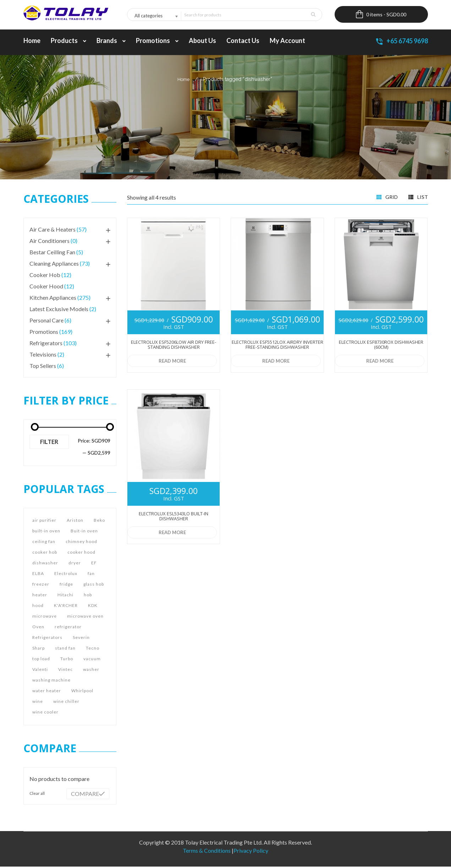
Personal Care (46, 322)
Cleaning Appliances (54, 265)
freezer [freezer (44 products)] (41, 585)
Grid (387, 198)
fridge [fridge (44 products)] (66, 585)
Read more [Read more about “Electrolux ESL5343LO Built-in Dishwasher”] (172, 534)
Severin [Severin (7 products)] (81, 639)
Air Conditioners (49, 242)
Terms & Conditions (207, 852)
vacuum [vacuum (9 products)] (92, 660)
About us (202, 42)
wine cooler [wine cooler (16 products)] (45, 713)
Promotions (157, 42)
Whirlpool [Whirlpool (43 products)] (82, 692)
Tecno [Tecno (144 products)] (93, 649)
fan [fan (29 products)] (91, 575)
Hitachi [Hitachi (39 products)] (65, 596)
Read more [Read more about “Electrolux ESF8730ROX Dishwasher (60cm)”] (379, 362)
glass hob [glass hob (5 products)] (94, 585)
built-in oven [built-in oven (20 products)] (46, 532)
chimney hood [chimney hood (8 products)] (81, 543)
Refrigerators (46, 344)
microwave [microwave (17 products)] (45, 617)
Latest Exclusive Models (59, 310)
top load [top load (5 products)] (41, 660)
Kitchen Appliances (53, 299)
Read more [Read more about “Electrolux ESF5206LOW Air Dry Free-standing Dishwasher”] (172, 362)
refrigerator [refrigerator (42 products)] (68, 628)
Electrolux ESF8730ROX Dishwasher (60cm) (381, 346)
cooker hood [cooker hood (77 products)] (81, 554)
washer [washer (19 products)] (91, 671)
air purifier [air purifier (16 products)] (44, 522)
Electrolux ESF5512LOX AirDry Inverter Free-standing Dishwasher (277, 346)
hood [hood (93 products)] (38, 607)
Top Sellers (43, 367)
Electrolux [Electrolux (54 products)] (66, 575)
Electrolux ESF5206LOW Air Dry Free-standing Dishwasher (174, 346)
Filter (49, 443)
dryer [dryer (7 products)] (75, 564)
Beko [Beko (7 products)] (99, 522)
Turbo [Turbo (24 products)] (67, 660)
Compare (85, 795)
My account (287, 42)
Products (68, 42)
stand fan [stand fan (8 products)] (65, 649)
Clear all (37, 795)
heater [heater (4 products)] (40, 596)
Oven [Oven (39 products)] (38, 628)
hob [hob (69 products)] (88, 596)
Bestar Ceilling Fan (52, 253)
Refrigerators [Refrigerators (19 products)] (47, 639)
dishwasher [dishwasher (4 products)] (45, 564)
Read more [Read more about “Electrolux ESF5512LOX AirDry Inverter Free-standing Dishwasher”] (275, 362)
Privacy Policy (251, 852)
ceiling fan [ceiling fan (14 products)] (44, 543)
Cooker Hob (45, 276)
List (418, 198)
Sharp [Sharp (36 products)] (38, 649)
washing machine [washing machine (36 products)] (51, 681)
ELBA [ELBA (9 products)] (38, 575)
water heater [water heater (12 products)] (47, 692)
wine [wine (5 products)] (38, 703)
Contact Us (243, 42)
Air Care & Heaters (53, 231)
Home (32, 42)
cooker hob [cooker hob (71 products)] (45, 554)
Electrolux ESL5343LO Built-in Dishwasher (174, 517)
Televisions (43, 356)
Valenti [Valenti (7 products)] (40, 671)
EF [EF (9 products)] (94, 564)
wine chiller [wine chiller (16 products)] (66, 703)
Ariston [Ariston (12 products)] (75, 522)
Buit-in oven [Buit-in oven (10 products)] (84, 532)
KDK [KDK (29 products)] (93, 607)
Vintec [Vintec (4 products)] (65, 671)
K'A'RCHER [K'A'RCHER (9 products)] (66, 607)
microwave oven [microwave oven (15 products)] (85, 617)
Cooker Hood (46, 287)
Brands (111, 42)
